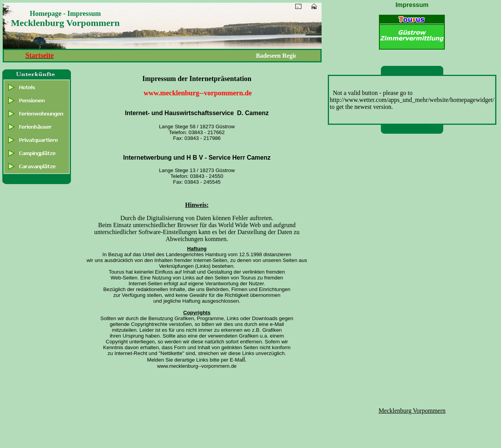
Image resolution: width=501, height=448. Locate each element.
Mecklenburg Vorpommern (412, 411)
